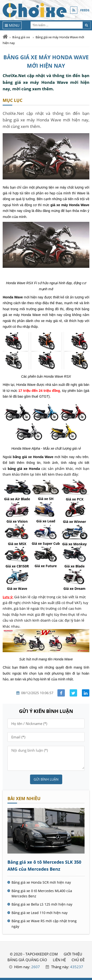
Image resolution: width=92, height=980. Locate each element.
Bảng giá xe (21, 37)
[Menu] (12, 25)
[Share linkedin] (86, 693)
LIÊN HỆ (59, 960)
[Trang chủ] (5, 37)
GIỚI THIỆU (73, 954)
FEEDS (85, 10)
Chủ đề (78, 960)
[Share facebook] (61, 693)
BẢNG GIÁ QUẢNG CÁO (27, 960)
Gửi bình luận (46, 779)
